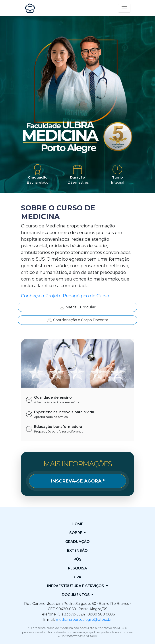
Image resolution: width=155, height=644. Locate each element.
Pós (77, 559)
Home (77, 524)
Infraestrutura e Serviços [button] (76, 586)
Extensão (77, 551)
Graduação (77, 542)
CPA (77, 577)
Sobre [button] (76, 533)
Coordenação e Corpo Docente (78, 320)
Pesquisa (77, 568)
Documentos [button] (76, 595)
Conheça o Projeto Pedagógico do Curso (65, 296)
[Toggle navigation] (124, 8)
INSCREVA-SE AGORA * (78, 481)
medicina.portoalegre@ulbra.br (84, 620)
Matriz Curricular (77, 307)
